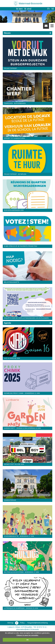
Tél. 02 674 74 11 (40, 627)
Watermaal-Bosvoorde (30, 3)
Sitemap (10, 623)
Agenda (7, 323)
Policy (22, 623)
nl (53, 9)
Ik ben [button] (19, 9)
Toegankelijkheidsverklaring (37, 623)
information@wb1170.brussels (28, 629)
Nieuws (7, 33)
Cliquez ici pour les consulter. (27, 635)
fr (48, 9)
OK (27, 640)
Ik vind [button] (28, 9)
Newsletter (46, 27)
